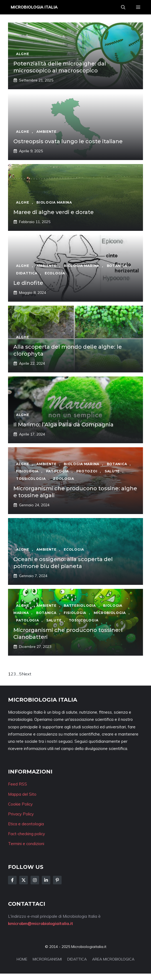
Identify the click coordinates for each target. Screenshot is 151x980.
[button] (123, 7)
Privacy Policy (21, 814)
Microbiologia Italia (34, 7)
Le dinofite (28, 283)
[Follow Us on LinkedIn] (46, 880)
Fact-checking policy (27, 834)
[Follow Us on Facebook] (12, 880)
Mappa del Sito (22, 794)
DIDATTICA (77, 959)
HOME (22, 959)
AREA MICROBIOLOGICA (113, 959)
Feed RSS (18, 784)
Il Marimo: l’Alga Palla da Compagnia (63, 425)
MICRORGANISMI (47, 959)
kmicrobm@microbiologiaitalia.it (41, 923)
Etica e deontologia (26, 824)
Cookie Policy (20, 804)
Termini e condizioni (26, 844)
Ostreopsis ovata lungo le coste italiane (68, 141)
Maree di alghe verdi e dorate (54, 212)
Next (27, 674)
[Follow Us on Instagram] (35, 880)
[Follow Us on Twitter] (24, 880)
